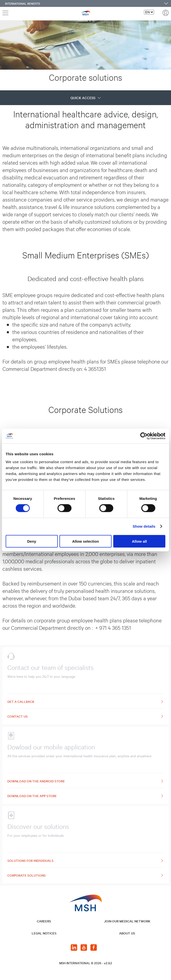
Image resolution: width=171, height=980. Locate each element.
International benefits (22, 3)
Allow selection (85, 541)
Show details (144, 526)
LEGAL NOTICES (44, 933)
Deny (32, 541)
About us (127, 933)
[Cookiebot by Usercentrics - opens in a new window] (144, 436)
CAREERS (44, 921)
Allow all (139, 541)
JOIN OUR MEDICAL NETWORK (127, 921)
